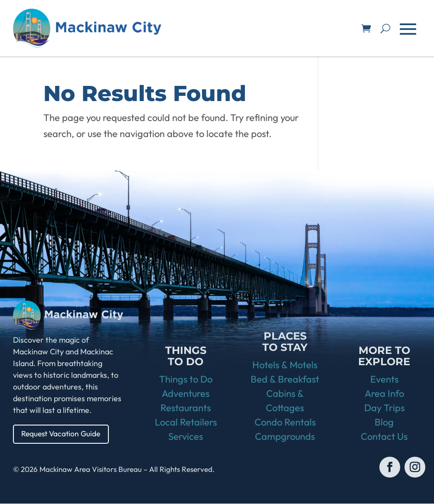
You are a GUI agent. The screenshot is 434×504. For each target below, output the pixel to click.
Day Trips (384, 408)
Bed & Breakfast (285, 380)
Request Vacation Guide (63, 434)
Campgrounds (285, 437)
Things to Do (186, 380)
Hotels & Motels (285, 365)
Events (384, 380)
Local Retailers (186, 422)
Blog (384, 422)
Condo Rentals (285, 422)
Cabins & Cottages (285, 401)
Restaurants (186, 408)
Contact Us (384, 437)
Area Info (384, 394)
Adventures (186, 394)
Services (186, 437)
